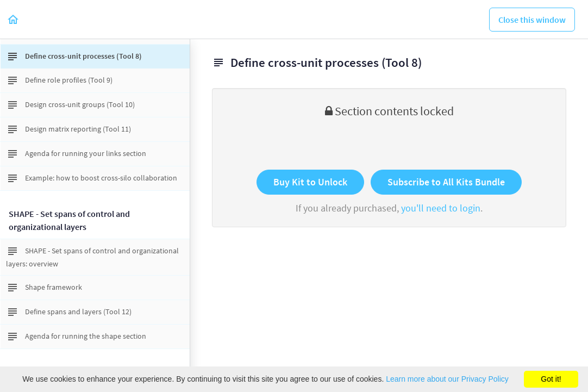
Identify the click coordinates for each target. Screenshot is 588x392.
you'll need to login (441, 208)
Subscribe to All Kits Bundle (446, 182)
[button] (14, 19)
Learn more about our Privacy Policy (447, 379)
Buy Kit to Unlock (310, 182)
